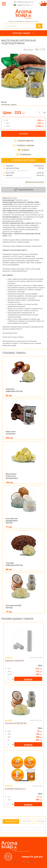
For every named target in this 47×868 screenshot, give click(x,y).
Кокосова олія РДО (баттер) (16, 723)
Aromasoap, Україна (9, 105)
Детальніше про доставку (35, 182)
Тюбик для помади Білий (14, 660)
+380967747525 (23, 5)
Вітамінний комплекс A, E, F (15, 789)
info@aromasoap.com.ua (25, 2)
